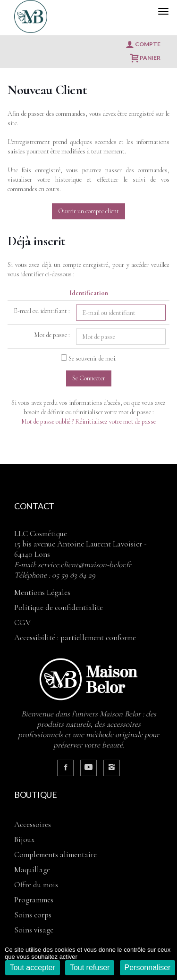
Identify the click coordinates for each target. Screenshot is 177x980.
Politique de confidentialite (59, 607)
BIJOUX (24, 839)
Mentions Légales (42, 592)
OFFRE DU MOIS (36, 885)
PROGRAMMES (34, 900)
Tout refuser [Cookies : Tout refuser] (90, 968)
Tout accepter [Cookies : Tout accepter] (33, 968)
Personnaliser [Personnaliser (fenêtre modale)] (148, 968)
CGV (22, 623)
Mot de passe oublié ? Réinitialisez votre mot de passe (88, 422)
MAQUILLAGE (32, 870)
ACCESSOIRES (33, 824)
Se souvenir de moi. (93, 358)
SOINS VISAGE (34, 930)
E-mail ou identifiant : (42, 311)
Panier (145, 58)
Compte (143, 44)
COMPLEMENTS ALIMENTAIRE (55, 855)
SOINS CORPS (33, 915)
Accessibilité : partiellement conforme (75, 638)
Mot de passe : (52, 335)
